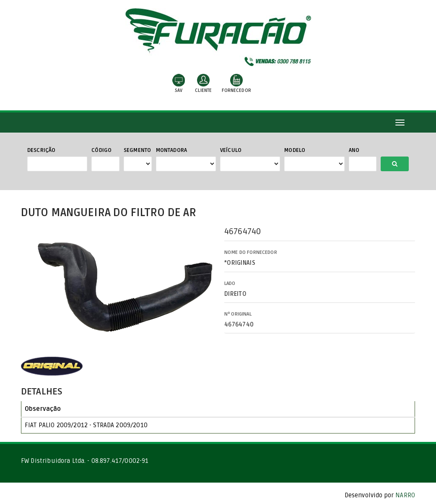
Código (101, 150)
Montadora (171, 150)
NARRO (405, 495)
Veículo (231, 150)
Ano (354, 150)
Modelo (295, 150)
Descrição (41, 150)
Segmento (137, 150)
